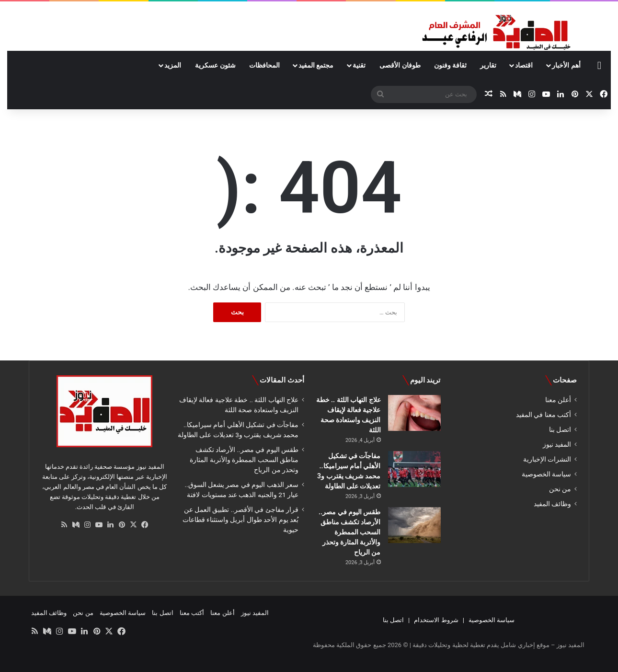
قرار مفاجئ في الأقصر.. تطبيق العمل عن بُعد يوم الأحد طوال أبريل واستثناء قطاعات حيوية (240, 520)
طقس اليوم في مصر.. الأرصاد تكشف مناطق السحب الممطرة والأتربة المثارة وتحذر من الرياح (349, 532)
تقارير (488, 65)
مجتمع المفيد (316, 65)
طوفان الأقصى (400, 65)
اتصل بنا (560, 429)
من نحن (560, 489)
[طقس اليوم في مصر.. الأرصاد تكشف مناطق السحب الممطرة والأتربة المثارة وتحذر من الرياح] (414, 525)
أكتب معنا (192, 613)
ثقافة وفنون (450, 65)
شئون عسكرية (215, 65)
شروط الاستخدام (436, 620)
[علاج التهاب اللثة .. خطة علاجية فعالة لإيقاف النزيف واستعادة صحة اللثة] (414, 413)
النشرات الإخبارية (547, 459)
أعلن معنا (558, 400)
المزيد (173, 65)
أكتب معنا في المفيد (544, 415)
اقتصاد (524, 65)
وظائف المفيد (552, 504)
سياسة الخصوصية (546, 474)
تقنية (359, 65)
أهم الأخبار (566, 65)
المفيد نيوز (557, 444)
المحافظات (264, 65)
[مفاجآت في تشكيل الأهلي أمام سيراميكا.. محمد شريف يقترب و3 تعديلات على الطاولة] (414, 469)
